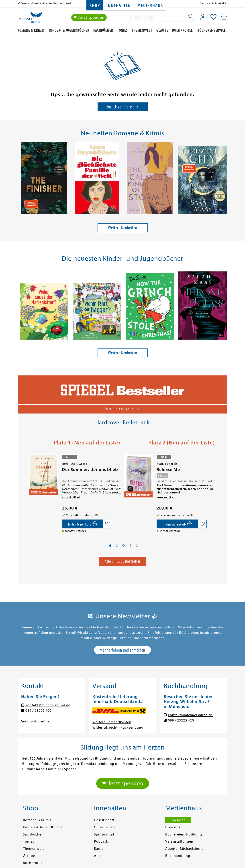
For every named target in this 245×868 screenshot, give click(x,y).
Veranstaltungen (179, 842)
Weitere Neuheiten (123, 228)
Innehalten (119, 6)
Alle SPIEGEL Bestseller (123, 561)
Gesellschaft (104, 820)
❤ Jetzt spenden (89, 17)
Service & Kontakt (213, 3)
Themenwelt (142, 30)
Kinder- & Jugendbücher (69, 30)
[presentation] (20, 179)
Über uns (173, 827)
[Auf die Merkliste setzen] (108, 524)
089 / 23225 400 (38, 711)
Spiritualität (104, 834)
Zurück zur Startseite (123, 107)
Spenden (178, 820)
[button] (110, 546)
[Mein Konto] (203, 17)
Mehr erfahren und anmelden (122, 650)
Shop (95, 6)
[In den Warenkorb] (83, 524)
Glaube (162, 30)
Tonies (122, 30)
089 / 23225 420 (181, 720)
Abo (97, 856)
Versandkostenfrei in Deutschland (46, 3)
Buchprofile (183, 30)
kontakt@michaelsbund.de (48, 705)
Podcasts (101, 842)
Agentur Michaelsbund (185, 849)
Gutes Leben (104, 827)
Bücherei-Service (212, 30)
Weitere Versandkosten (112, 722)
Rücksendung (132, 727)
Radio (99, 849)
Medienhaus (150, 6)
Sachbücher (103, 30)
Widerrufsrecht (105, 727)
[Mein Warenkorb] (224, 17)
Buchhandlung (178, 856)
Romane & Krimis (31, 30)
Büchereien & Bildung (184, 834)
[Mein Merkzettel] (213, 17)
